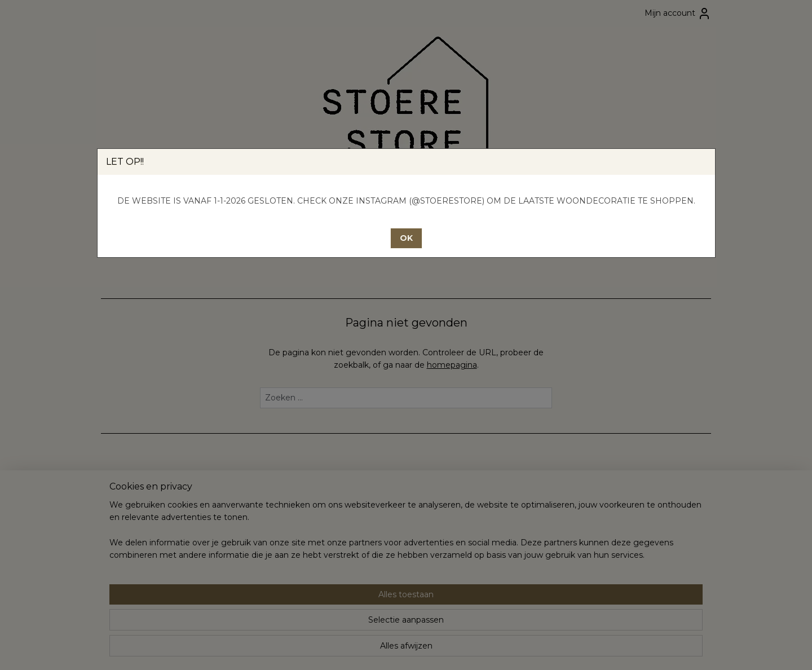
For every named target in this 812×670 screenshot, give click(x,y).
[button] (406, 238)
